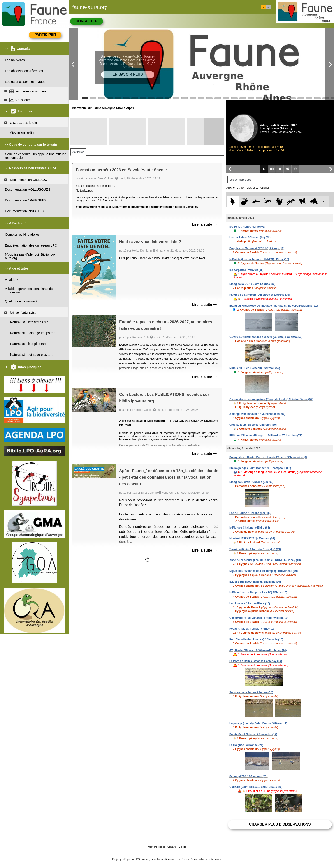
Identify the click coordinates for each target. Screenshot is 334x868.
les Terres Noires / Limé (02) (247, 227)
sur (129, 421)
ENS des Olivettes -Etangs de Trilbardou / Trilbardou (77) (266, 436)
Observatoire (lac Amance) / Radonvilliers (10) (259, 618)
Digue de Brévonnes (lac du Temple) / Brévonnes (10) (263, 571)
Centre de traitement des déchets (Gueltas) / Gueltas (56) (266, 337)
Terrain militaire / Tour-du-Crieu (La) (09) (255, 549)
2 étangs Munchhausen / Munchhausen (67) (257, 414)
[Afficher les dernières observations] (247, 188)
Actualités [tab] (78, 152)
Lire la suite (204, 224)
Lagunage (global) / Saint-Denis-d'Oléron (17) (258, 723)
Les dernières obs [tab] (240, 180)
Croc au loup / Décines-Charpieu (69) (253, 425)
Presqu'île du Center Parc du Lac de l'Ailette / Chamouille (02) (269, 457)
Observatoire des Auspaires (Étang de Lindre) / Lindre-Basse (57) (271, 399)
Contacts (172, 847)
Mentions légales (157, 847)
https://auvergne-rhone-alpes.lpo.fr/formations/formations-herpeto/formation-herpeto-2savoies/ (137, 207)
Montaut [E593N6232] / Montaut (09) (252, 538)
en (268, 7)
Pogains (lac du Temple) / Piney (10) (252, 629)
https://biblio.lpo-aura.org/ (149, 421)
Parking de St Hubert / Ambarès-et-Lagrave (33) (260, 295)
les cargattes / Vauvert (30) (246, 270)
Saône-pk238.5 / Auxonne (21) (248, 776)
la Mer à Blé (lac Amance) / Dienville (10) (255, 582)
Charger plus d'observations (280, 824)
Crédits (182, 847)
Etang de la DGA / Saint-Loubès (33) (252, 284)
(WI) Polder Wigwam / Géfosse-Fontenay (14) (258, 650)
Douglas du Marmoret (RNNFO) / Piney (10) (257, 248)
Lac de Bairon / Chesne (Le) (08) (250, 238)
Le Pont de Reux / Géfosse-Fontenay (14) (256, 661)
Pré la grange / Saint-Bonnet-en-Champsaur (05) (260, 468)
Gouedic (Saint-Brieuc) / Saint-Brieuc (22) (256, 787)
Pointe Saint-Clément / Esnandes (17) (253, 734)
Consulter (86, 21)
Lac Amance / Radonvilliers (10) (250, 603)
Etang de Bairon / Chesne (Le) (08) (251, 482)
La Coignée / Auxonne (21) (246, 745)
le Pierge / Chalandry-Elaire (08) (250, 528)
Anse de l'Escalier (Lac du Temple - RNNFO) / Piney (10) (265, 560)
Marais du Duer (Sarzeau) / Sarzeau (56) (255, 368)
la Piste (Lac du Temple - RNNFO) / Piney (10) (258, 593)
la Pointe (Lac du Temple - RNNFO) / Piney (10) (259, 259)
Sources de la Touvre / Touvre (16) (251, 692)
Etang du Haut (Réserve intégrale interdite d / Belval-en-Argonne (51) (273, 306)
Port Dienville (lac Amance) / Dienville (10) (256, 639)
